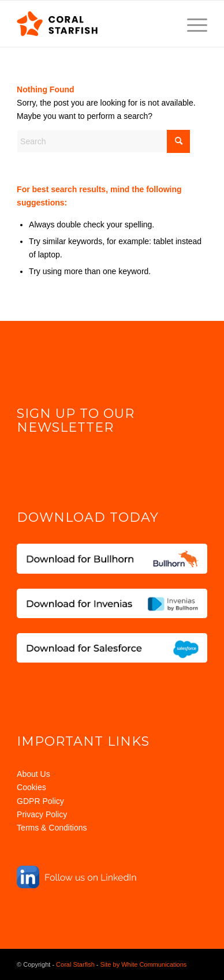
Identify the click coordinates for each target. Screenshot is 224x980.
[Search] (103, 141)
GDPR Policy (40, 801)
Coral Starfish (75, 964)
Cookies (31, 787)
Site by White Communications (144, 964)
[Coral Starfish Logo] (93, 24)
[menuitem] (191, 24)
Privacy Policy (42, 814)
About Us (33, 774)
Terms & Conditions (52, 828)
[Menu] (191, 24)
